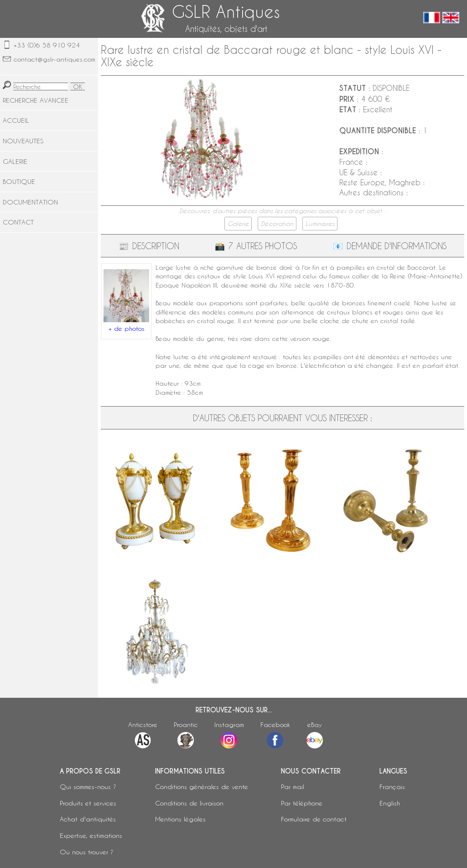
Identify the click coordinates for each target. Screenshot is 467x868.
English (390, 803)
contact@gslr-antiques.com (54, 59)
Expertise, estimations (91, 835)
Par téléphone (302, 803)
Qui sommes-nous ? (88, 787)
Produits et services (88, 803)
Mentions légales (180, 819)
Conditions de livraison (189, 803)
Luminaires (320, 224)
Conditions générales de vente (202, 787)
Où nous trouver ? (87, 852)
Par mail (293, 787)
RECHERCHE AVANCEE (36, 100)
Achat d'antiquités (88, 819)
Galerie (238, 224)
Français (392, 787)
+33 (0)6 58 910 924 (47, 45)
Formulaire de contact (314, 819)
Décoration (277, 224)
